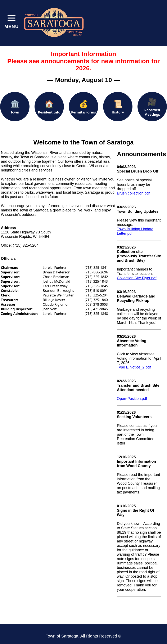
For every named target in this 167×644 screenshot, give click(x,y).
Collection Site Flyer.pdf (137, 278)
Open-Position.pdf (132, 399)
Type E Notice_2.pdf (134, 367)
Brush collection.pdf (133, 193)
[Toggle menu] (12, 21)
